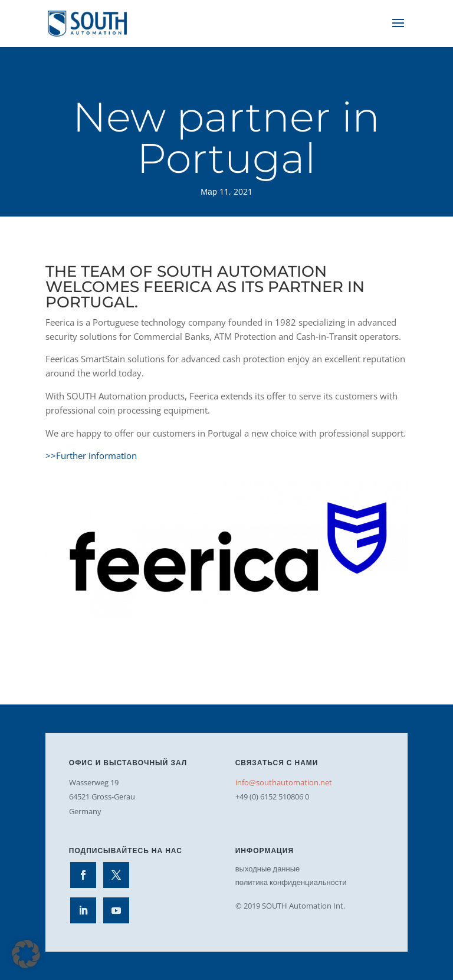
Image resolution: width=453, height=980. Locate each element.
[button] (26, 954)
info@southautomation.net (284, 782)
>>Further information (91, 455)
